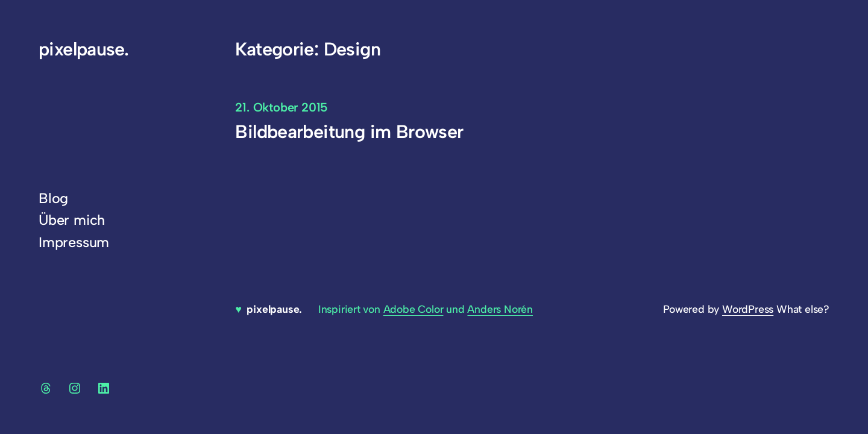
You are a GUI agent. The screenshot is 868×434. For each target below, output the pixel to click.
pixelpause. (83, 49)
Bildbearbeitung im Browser (349, 132)
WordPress (748, 309)
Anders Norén (500, 309)
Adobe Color (414, 309)
